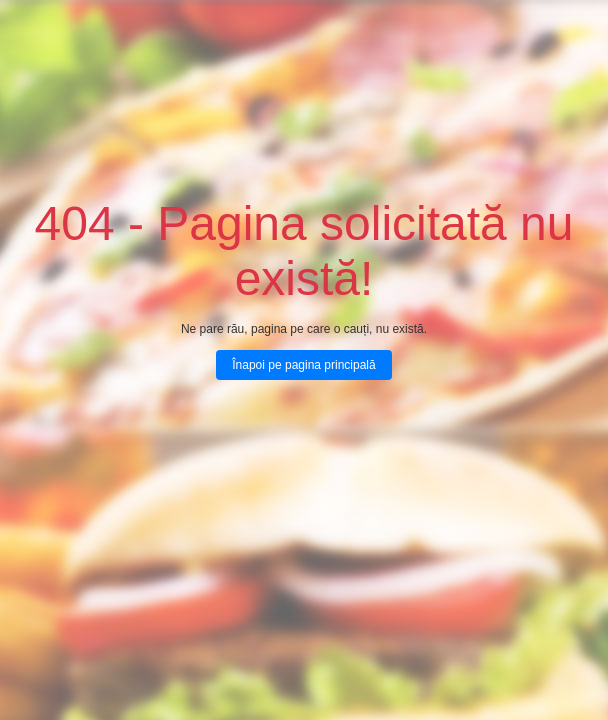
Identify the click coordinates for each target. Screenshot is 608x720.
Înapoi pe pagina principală (303, 365)
